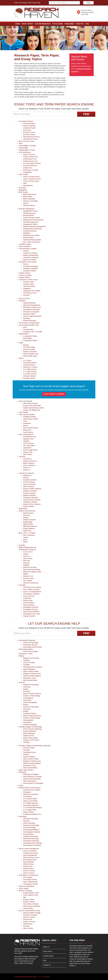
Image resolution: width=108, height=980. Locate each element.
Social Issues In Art (30, 159)
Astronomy (22, 188)
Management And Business (33, 229)
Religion (22, 656)
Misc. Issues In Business (32, 242)
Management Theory (30, 211)
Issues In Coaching (30, 851)
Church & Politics (29, 663)
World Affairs (27, 338)
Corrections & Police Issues (28, 280)
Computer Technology (31, 266)
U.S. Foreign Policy (30, 810)
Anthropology (23, 148)
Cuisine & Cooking (25, 275)
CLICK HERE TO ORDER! (54, 394)
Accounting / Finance (26, 121)
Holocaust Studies (29, 376)
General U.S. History (30, 367)
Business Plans (28, 238)
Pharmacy (27, 515)
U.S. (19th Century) (30, 372)
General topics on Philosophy (33, 783)
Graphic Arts (27, 168)
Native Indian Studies (30, 738)
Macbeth (26, 565)
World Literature (29, 506)
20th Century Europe (30, 403)
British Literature (29, 463)
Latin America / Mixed (31, 419)
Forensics (27, 295)
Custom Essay (48, 956)
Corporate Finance (30, 128)
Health (21, 343)
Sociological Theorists (31, 607)
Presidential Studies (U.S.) (32, 814)
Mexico (26, 426)
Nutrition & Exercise (30, 352)
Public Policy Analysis (31, 651)
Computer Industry (29, 271)
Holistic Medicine (29, 529)
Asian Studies (23, 174)
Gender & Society (29, 922)
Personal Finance (29, 123)
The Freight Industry (30, 880)
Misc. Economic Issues (27, 141)
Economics (27, 130)
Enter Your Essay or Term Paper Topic (27, 3)
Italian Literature (29, 486)
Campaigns (27, 792)
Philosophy (23, 772)
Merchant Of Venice (30, 567)
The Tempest (28, 581)
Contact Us (47, 965)
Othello (26, 574)
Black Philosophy (29, 199)
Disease (26, 517)
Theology (26, 660)
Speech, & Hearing (30, 260)
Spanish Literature (29, 495)
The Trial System (29, 445)
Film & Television (29, 535)
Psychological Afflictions (31, 830)
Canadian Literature (30, 480)
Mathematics (23, 509)
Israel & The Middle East (32, 410)
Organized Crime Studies (32, 291)
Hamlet (26, 554)
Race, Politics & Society (31, 589)
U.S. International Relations (33, 808)
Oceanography (28, 698)
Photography (27, 172)
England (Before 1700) (31, 893)
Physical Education (30, 321)
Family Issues (28, 601)
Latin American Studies (27, 414)
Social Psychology (29, 828)
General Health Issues (31, 354)
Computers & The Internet (28, 262)
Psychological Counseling (32, 845)
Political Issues (28, 868)
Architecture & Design (31, 170)
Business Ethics (29, 215)
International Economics (31, 137)
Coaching (26, 318)
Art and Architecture (30, 166)
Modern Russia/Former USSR (33, 408)
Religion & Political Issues (32, 674)
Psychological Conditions (32, 832)
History (21, 358)
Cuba (25, 421)
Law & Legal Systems (26, 434)
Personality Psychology (31, 841)
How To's (80, 24)
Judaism (39, 667)
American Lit (27, 459)
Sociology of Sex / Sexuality (33, 332)
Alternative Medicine (30, 526)
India (25, 183)
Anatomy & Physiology (31, 685)
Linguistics (35, 257)
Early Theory (27, 454)
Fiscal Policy (27, 797)
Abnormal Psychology (31, 819)
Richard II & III (28, 576)
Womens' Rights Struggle (32, 913)
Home (18, 24)
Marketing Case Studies (31, 235)
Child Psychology (29, 823)
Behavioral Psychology (31, 839)
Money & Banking (29, 126)
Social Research (29, 605)
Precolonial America (30, 363)
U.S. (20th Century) (30, 374)
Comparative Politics (30, 336)
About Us (46, 947)
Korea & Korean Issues (31, 181)
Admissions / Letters (26, 654)
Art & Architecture (25, 152)
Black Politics (28, 197)
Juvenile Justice (29, 284)
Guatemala (27, 423)
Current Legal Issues (30, 450)
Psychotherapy (28, 834)
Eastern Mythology (30, 731)
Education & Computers (31, 312)
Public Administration (26, 649)
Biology (26, 689)
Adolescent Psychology (31, 825)
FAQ (87, 24)
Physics (26, 705)
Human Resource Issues (32, 218)
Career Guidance (25, 246)
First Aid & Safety (29, 347)
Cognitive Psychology (31, 836)
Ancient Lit (27, 468)
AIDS (25, 327)
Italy (25, 897)
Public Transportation (30, 882)
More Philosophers (30, 781)
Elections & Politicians (31, 794)
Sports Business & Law (31, 857)
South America (28, 432)
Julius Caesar (28, 558)
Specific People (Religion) (32, 676)
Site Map (40, 977)
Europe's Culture (29, 902)
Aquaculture (27, 700)
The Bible (26, 665)
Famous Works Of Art (31, 157)
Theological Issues (30, 667)
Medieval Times (28, 736)
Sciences (22, 682)
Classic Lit (27, 470)
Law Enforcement (29, 286)
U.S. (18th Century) (30, 369)
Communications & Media (28, 249)
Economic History (29, 135)
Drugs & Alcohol (24, 298)
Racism (26, 203)
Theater (26, 537)
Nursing (26, 345)
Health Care (27, 531)
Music (25, 540)
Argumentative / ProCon (27, 150)
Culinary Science (25, 273)
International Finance (30, 139)
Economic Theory (29, 132)
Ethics (37, 323)
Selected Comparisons (31, 583)
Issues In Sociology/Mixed (32, 592)
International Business (31, 222)
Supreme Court (28, 439)
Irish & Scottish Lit (29, 465)
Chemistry (27, 691)
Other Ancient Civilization (32, 906)
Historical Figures (29, 205)
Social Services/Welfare (31, 612)
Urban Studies (24, 888)
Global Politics (24, 334)
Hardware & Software (30, 269)
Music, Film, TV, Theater (27, 533)
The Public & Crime (30, 293)
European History (29, 378)
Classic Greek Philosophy (32, 779)
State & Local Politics (30, 801)
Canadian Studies (25, 244)
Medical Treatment (29, 520)
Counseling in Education (31, 310)
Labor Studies (23, 412)
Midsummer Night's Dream (32, 572)
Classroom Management (32, 305)
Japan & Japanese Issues (32, 179)
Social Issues (28, 866)
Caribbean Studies (29, 417)
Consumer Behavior (30, 231)
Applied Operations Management (34, 226)
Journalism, (27, 257)
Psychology (23, 640)
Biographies (23, 190)
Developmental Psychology (32, 843)
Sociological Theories (30, 609)
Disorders (26, 821)
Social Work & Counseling (32, 587)
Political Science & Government (30, 788)
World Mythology (29, 733)
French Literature (29, 482)
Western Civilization (26, 891)
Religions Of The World (31, 658)
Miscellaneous (28, 185)
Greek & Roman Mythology (32, 729)
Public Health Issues (30, 356)
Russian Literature (29, 493)
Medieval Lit (27, 475)
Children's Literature (30, 491)
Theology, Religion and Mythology (30, 727)
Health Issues (28, 924)
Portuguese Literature (31, 498)
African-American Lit (30, 461)
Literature (22, 457)
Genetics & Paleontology (32, 696)
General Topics (28, 908)
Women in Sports (29, 917)
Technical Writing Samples (32, 240)
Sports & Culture (29, 873)
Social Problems (29, 603)
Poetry (21, 785)
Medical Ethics (28, 524)
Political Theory (28, 812)
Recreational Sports (30, 860)
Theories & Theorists (30, 253)
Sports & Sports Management (29, 849)
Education (22, 301)
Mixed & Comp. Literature (32, 504)
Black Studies (23, 192)
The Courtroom (28, 443)
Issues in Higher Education (32, 316)
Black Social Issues (30, 194)
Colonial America (29, 365)
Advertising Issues (29, 213)
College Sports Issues (31, 853)
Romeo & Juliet (28, 578)
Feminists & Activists (30, 915)
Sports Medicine (29, 862)
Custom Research (43, 24)
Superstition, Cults (29, 678)
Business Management (27, 209)
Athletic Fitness (28, 864)
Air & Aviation (28, 877)
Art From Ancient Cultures (32, 163)
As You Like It (28, 552)
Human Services (29, 596)
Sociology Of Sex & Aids (31, 614)
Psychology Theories (30, 645)
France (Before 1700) (30, 895)
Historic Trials (28, 452)
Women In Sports (29, 871)
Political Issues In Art (30, 161)
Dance (25, 542)
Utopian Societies (29, 616)
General (26, 251)
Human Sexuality (29, 349)
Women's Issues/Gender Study (29, 911)
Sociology (22, 585)
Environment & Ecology (27, 323)
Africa (21, 143)
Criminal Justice (29, 282)
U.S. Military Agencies (31, 803)
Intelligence (27, 288)
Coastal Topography (30, 702)
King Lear (26, 563)
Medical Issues (28, 513)
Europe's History (29, 899)
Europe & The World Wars (32, 406)
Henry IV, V (27, 556)
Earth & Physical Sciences (32, 694)
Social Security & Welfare (32, 790)
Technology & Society (31, 884)
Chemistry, (27, 713)
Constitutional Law (29, 437)
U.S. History (27, 360)
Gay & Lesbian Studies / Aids (29, 325)
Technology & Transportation (28, 875)
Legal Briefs (27, 448)
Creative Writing (24, 277)
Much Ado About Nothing (32, 570)
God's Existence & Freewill (32, 777)
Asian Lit (26, 478)
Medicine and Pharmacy (27, 511)
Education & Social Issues (32, 307)
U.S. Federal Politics (30, 799)
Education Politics (29, 314)
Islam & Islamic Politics (31, 671)
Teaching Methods (29, 303)
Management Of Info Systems (33, 220)
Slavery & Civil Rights (31, 201)
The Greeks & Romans (31, 904)
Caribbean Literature (30, 502)
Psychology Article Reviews (33, 647)
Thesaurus (69, 24)
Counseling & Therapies (31, 594)
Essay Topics (27, 24)
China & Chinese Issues (31, 177)
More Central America (31, 428)
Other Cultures (28, 928)
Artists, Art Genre (29, 154)
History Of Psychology (31, 643)
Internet (26, 264)
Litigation (26, 441)
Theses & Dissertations (27, 886)
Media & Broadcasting (31, 255)
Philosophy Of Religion (31, 774)
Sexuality (22, 545)
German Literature (29, 484)
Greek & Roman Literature (32, 489)
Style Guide (58, 24)
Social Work (27, 598)
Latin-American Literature (32, 500)
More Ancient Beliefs (30, 680)
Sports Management (30, 855)
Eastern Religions (29, 669)
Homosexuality (28, 329)
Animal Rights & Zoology (27, 146)
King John (27, 561)
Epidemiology (28, 522)
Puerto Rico (27, 430)
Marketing (27, 233)
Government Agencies (31, 805)
